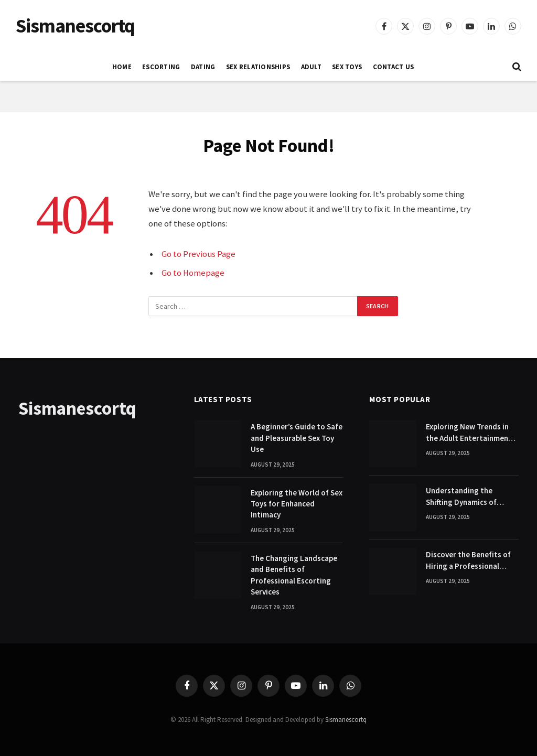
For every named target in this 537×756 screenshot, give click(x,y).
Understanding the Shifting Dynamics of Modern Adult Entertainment (461, 496)
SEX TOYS (347, 67)
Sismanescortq (346, 720)
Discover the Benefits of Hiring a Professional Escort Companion (468, 560)
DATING (203, 67)
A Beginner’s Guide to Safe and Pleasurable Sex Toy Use (297, 438)
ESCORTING (161, 67)
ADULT (311, 67)
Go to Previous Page (198, 254)
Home (122, 67)
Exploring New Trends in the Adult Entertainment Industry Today (469, 433)
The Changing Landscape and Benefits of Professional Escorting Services (294, 575)
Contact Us (394, 67)
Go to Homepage (193, 273)
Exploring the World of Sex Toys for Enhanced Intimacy (297, 504)
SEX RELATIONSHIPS (258, 67)
